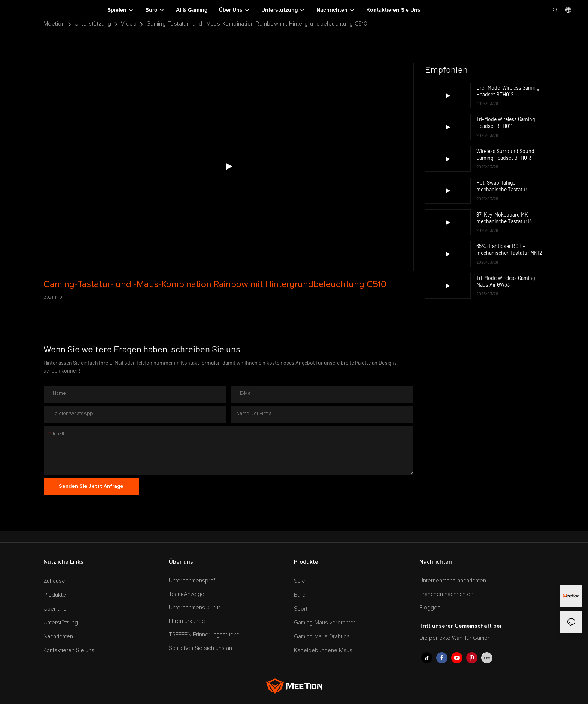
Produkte (55, 595)
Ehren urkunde (187, 621)
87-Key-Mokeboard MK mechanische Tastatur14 (504, 218)
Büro (300, 595)
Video (129, 24)
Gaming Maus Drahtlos (322, 637)
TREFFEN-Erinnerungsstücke (204, 635)
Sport (301, 609)
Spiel (300, 581)
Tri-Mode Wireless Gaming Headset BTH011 (505, 123)
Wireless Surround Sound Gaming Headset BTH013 (505, 154)
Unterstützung (93, 24)
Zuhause (54, 581)
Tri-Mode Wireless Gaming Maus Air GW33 (505, 281)
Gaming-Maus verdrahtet (325, 623)
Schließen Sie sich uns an (200, 648)
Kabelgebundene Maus (323, 651)
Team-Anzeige (187, 594)
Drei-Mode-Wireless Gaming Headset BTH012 (508, 91)
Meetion (54, 24)
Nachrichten (58, 637)
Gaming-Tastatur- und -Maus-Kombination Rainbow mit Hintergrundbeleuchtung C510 (257, 24)
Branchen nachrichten (446, 594)
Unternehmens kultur (194, 608)
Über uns (55, 609)
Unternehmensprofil (193, 581)
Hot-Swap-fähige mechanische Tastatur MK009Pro (502, 186)
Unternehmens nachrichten (453, 581)
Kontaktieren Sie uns (69, 651)
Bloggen (430, 608)
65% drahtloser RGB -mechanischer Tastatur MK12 (509, 249)
